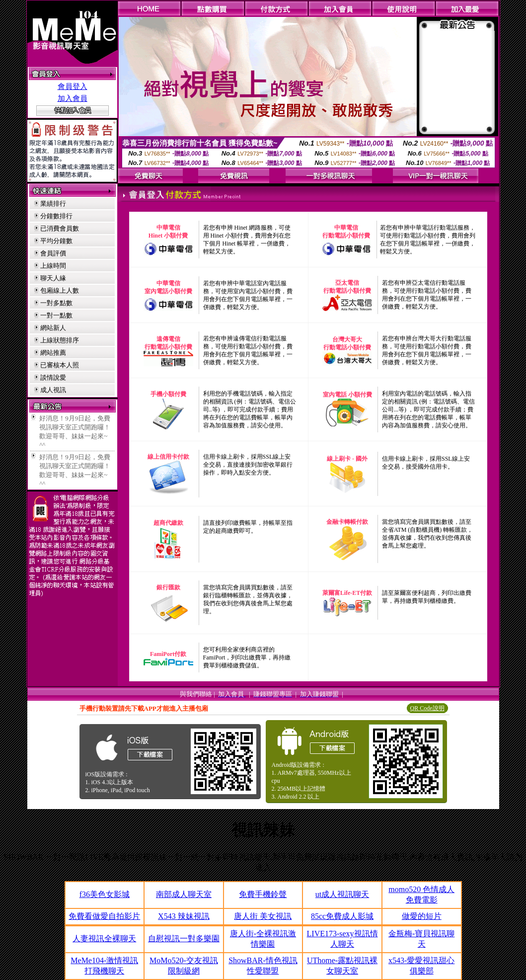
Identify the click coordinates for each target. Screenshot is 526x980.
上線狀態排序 (60, 340)
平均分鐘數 (56, 241)
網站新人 (53, 328)
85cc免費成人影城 (342, 916)
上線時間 (53, 266)
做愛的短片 (422, 916)
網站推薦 (53, 353)
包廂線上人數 (60, 290)
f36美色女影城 (105, 894)
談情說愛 (53, 377)
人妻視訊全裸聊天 (104, 939)
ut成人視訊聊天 (342, 894)
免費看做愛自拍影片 (104, 916)
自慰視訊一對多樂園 (184, 939)
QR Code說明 (427, 708)
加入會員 (73, 98)
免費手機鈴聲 (263, 894)
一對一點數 (56, 315)
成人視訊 (53, 390)
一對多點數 (56, 303)
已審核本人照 (60, 365)
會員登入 (73, 86)
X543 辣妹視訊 (184, 916)
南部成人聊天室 (184, 894)
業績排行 (53, 204)
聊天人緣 (53, 278)
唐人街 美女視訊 (263, 916)
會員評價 (53, 253)
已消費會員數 (60, 228)
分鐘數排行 (56, 216)
